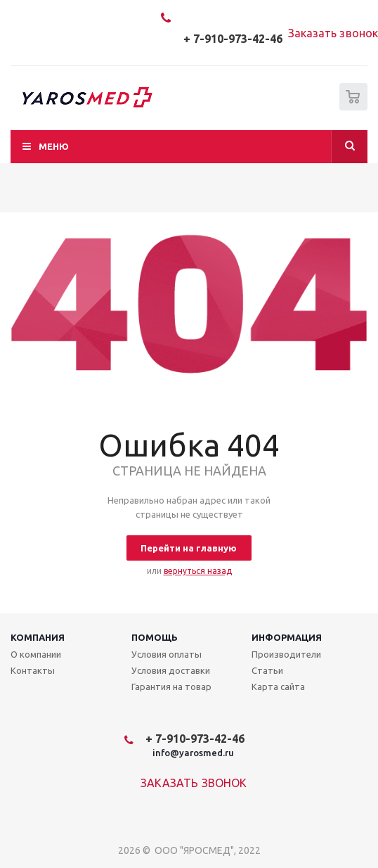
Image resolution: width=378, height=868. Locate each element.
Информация (287, 637)
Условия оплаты (167, 654)
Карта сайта (278, 687)
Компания (38, 637)
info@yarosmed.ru (193, 753)
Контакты (33, 670)
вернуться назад (198, 571)
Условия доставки (171, 670)
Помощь (155, 637)
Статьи (267, 670)
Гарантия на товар (171, 687)
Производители (286, 654)
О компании (36, 654)
